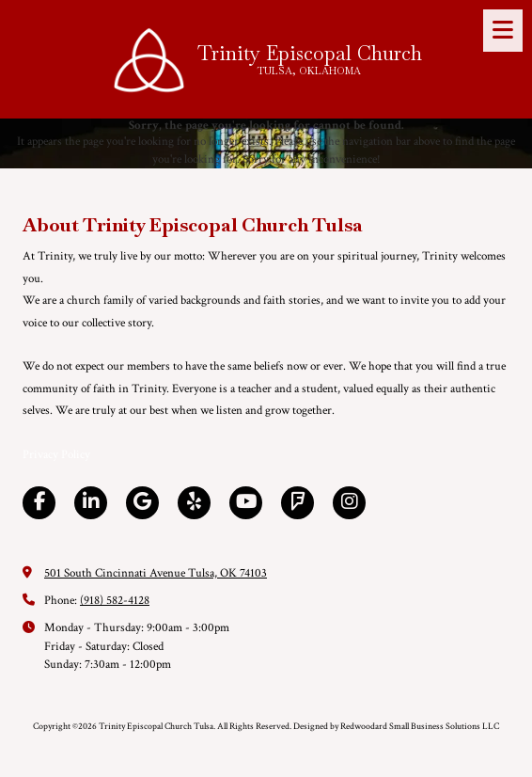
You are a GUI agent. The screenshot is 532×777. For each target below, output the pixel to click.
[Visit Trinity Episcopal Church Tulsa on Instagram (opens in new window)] (349, 503)
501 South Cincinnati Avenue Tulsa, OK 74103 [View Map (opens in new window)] (156, 573)
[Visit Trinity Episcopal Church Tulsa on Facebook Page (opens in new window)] (39, 503)
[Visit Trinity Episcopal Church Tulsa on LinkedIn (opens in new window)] (91, 503)
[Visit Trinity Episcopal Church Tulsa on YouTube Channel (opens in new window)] (246, 503)
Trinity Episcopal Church (310, 53)
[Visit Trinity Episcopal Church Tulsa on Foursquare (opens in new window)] (297, 503)
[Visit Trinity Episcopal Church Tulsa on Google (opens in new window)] (142, 503)
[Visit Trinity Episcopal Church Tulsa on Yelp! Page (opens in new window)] (194, 503)
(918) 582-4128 (115, 601)
